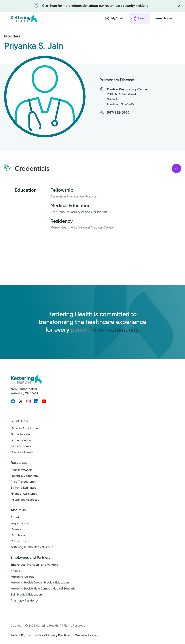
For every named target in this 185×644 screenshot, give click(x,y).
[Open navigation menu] (164, 18)
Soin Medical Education (26, 595)
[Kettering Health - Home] (24, 18)
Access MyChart (22, 470)
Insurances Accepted (25, 500)
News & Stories (21, 446)
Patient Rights (20, 635)
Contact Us (18, 541)
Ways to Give (20, 523)
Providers (12, 36)
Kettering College (23, 577)
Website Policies (86, 635)
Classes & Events (22, 452)
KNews (15, 571)
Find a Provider (21, 434)
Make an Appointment (26, 428)
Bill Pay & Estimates (23, 488)
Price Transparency (23, 482)
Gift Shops (18, 535)
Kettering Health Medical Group (32, 547)
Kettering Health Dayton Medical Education (40, 583)
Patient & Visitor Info (24, 476)
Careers (16, 529)
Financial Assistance (24, 494)
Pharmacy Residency (25, 601)
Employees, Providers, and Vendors (34, 565)
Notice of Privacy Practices (53, 635)
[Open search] (139, 18)
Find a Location (21, 440)
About (15, 517)
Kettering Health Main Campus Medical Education (44, 589)
